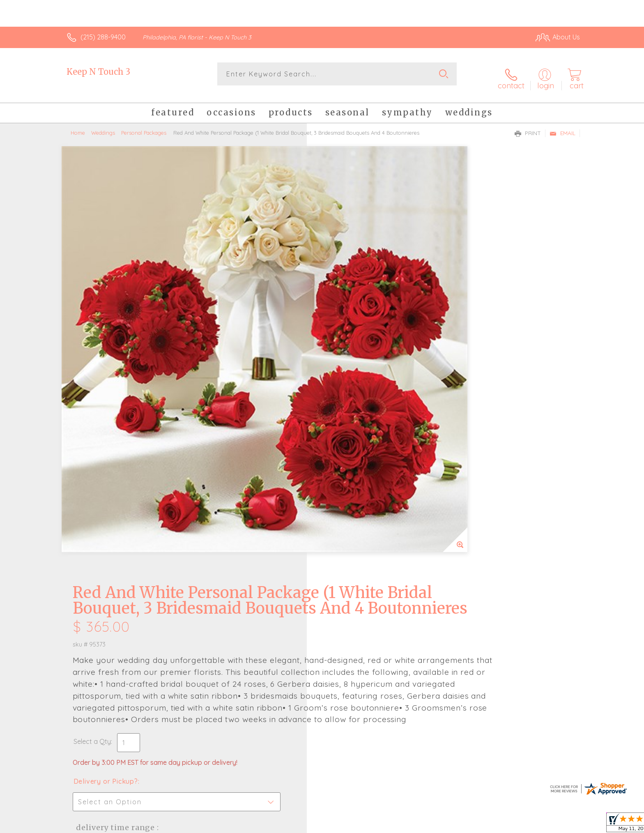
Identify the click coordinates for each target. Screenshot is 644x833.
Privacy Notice (448, 824)
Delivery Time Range (363, 460)
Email (562, 126)
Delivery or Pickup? (355, 414)
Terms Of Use (400, 824)
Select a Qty (342, 374)
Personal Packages (144, 125)
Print (528, 126)
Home (78, 125)
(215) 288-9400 (103, 37)
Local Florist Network (507, 824)
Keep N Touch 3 (98, 72)
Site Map (558, 824)
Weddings (103, 125)
